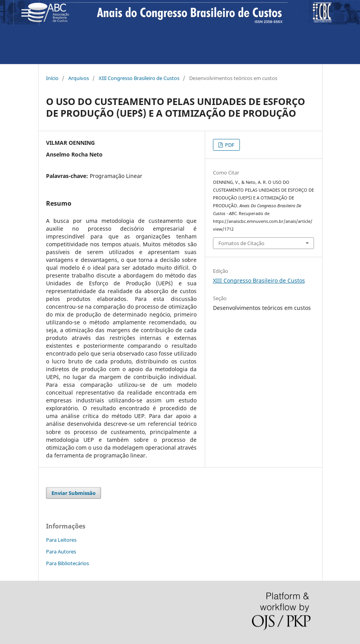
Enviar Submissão (74, 493)
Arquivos (79, 78)
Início (52, 78)
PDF (229, 145)
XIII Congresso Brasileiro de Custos (139, 78)
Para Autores (61, 551)
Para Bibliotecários (67, 563)
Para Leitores (61, 540)
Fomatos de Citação (241, 243)
